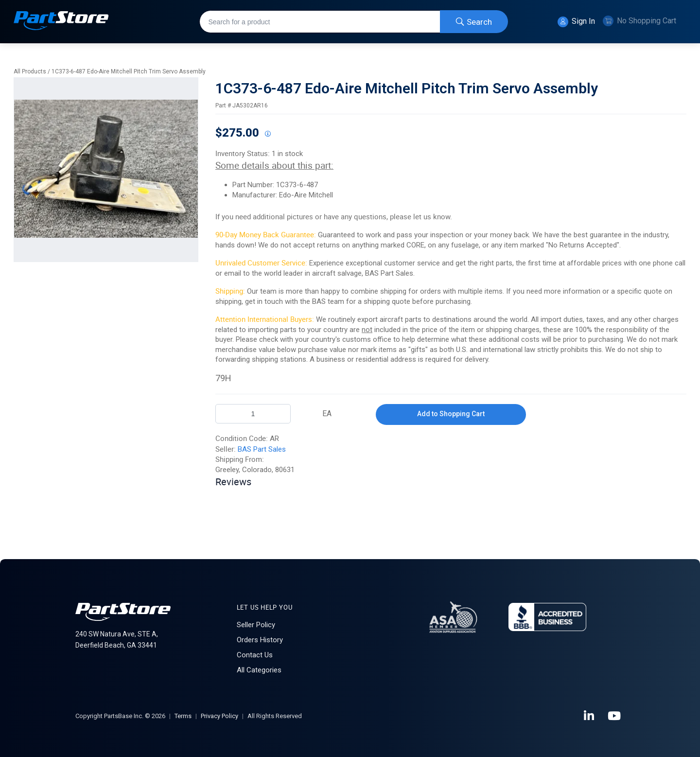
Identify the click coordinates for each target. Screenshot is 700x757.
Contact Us (255, 655)
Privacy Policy (219, 716)
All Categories (259, 670)
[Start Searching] (474, 22)
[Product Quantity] (253, 414)
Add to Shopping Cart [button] (451, 414)
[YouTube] (615, 716)
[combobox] (354, 22)
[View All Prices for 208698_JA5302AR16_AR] (267, 134)
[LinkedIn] (590, 716)
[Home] (61, 22)
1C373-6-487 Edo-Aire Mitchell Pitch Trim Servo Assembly (129, 71)
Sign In (576, 22)
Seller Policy (256, 625)
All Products (30, 71)
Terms (183, 716)
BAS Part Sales (262, 449)
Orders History (260, 640)
